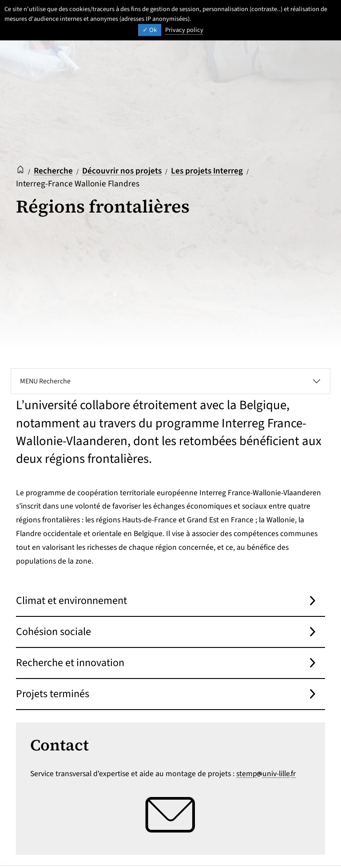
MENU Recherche (45, 381)
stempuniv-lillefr (266, 774)
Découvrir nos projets (122, 171)
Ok (150, 30)
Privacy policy (184, 30)
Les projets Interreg (207, 171)
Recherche (53, 171)
